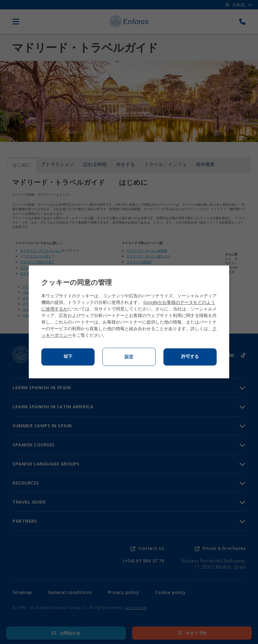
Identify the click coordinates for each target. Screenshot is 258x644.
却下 (68, 357)
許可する (190, 357)
